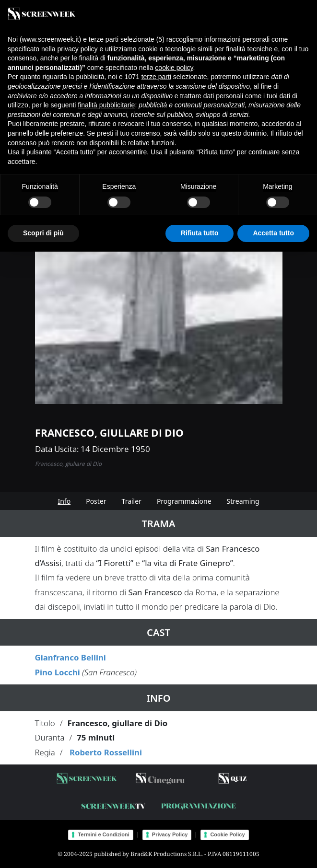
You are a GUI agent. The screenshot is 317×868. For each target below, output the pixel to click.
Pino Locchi (58, 672)
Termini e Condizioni (103, 834)
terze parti (156, 77)
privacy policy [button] (78, 49)
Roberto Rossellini (106, 752)
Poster (96, 501)
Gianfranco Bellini (70, 657)
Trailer (132, 501)
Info (64, 501)
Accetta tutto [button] (273, 233)
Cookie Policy (227, 834)
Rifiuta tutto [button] (200, 233)
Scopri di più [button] (43, 233)
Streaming (243, 501)
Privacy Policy (170, 834)
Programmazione (184, 501)
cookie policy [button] (174, 68)
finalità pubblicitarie (106, 105)
